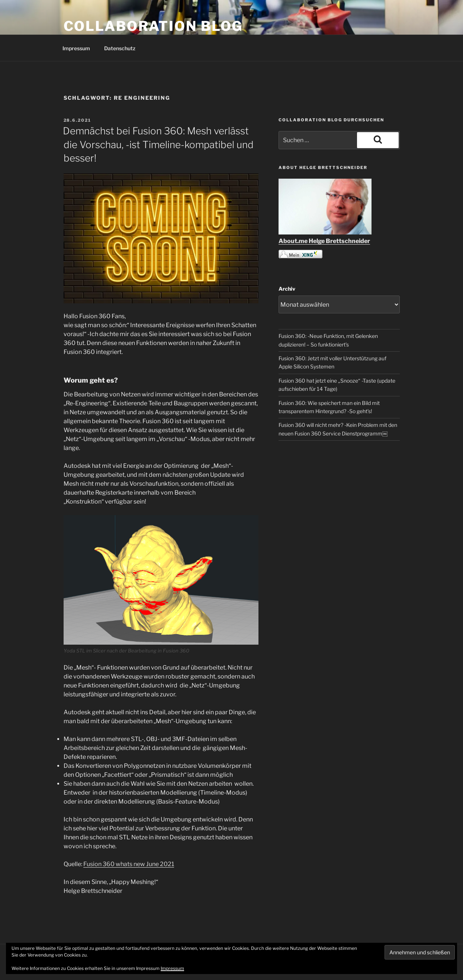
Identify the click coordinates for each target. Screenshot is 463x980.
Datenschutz (120, 48)
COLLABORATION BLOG (153, 26)
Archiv (287, 289)
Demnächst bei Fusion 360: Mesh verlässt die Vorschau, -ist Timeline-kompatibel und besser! (158, 144)
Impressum (76, 48)
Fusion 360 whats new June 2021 (129, 864)
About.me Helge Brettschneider (324, 241)
